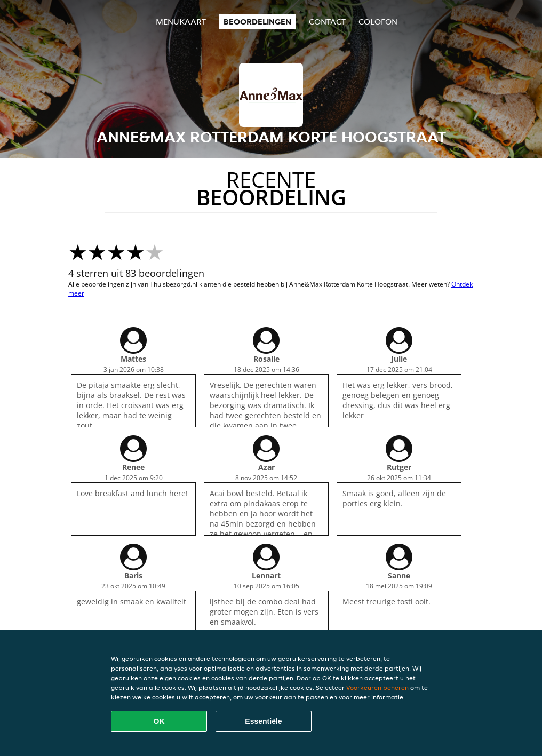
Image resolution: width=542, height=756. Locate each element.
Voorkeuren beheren (377, 687)
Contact (327, 22)
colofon (378, 22)
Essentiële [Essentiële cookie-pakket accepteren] (263, 721)
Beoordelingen (257, 22)
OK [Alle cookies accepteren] (159, 721)
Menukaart (181, 22)
